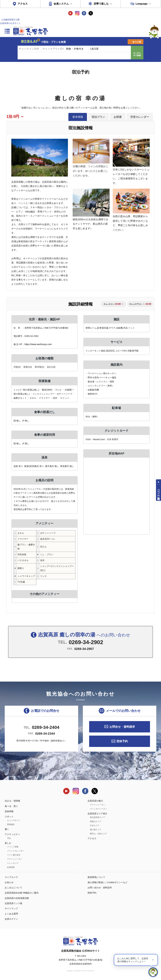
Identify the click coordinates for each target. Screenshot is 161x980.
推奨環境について (96, 877)
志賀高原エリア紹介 (97, 814)
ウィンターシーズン (98, 809)
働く (7, 829)
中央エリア (95, 826)
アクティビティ (12, 834)
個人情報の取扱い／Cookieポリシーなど (108, 882)
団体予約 (122, 741)
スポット (9, 817)
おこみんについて (14, 888)
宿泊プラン (98, 117)
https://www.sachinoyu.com (38, 344)
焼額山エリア (96, 821)
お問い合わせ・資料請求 (100, 888)
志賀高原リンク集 (14, 903)
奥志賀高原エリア (97, 817)
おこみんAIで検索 (137, 54)
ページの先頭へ (159, 493)
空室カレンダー (140, 117)
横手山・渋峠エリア (98, 834)
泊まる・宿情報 (12, 801)
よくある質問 (11, 914)
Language (142, 4)
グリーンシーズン (15, 859)
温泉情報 (9, 811)
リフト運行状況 (14, 855)
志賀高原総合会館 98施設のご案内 (22, 893)
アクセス (23, 4)
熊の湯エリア (96, 830)
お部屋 (118, 117)
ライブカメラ (11, 877)
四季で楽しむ (101, 4)
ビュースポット (14, 820)
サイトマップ (11, 909)
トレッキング (13, 863)
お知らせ (9, 882)
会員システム (61, 4)
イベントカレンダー (16, 851)
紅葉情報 (11, 867)
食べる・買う (11, 806)
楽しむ (8, 843)
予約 (9, 838)
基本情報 (78, 117)
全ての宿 (137, 42)
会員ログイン (11, 919)
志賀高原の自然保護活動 (17, 898)
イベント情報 (13, 847)
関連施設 (11, 824)
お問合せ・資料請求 (122, 727)
